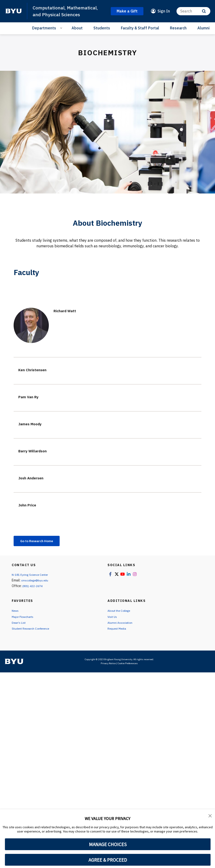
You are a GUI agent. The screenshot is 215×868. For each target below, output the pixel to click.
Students (102, 28)
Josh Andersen (35, 478)
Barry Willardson (37, 451)
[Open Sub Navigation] (62, 28)
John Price (30, 505)
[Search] (193, 11)
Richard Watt (68, 310)
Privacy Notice (108, 667)
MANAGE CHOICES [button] (108, 844)
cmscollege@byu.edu (37, 581)
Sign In (164, 11)
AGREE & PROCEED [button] (108, 860)
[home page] (14, 11)
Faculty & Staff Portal (140, 28)
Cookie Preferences (128, 667)
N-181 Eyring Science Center (33, 576)
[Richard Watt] (31, 325)
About (77, 28)
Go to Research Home (41, 541)
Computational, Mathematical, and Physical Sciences (68, 11)
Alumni (203, 28)
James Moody (34, 424)
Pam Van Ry (32, 397)
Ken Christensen (36, 369)
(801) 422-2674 (34, 587)
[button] (210, 816)
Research (178, 28)
